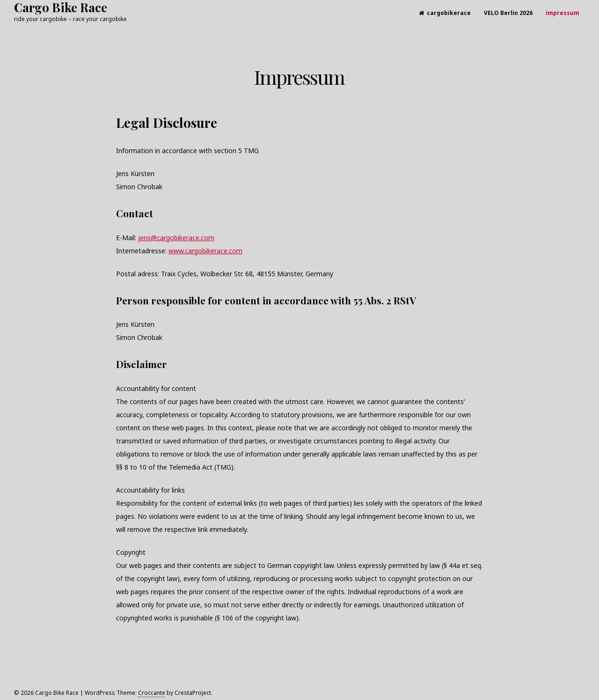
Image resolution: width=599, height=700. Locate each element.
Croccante (152, 693)
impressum (562, 13)
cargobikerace (445, 13)
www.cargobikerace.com (205, 251)
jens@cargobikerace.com (176, 238)
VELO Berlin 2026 (508, 13)
